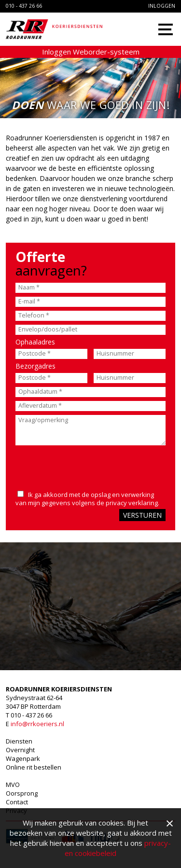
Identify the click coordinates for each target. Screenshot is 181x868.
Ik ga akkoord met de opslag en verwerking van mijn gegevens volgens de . (87, 499)
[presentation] (78, 466)
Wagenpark (23, 758)
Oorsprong (22, 793)
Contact (17, 802)
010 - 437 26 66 (24, 6)
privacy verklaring (132, 503)
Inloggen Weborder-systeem (91, 52)
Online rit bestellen (34, 767)
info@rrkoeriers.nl (37, 724)
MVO (13, 785)
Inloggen (162, 6)
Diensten (19, 741)
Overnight (20, 750)
